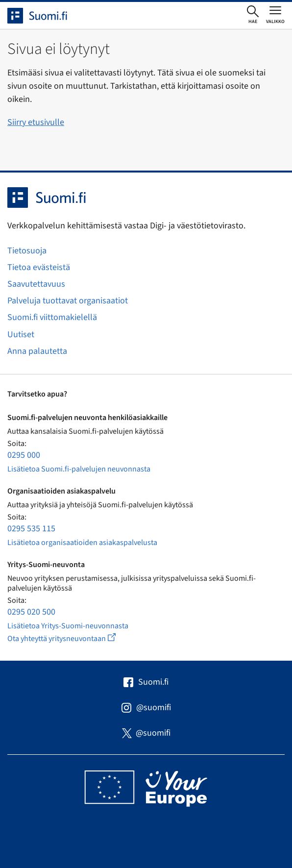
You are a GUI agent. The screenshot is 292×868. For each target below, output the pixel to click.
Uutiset (21, 335)
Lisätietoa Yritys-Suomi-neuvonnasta (68, 626)
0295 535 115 (31, 529)
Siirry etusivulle (36, 122)
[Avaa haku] (253, 15)
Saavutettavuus (36, 284)
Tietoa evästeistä (39, 267)
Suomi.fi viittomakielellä (52, 317)
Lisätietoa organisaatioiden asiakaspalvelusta (82, 543)
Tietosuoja (27, 251)
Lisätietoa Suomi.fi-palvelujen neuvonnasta (79, 469)
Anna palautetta (37, 351)
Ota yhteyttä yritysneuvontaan (73, 638)
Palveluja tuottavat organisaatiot (68, 301)
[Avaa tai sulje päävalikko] (275, 15)
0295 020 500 (31, 612)
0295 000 (24, 455)
